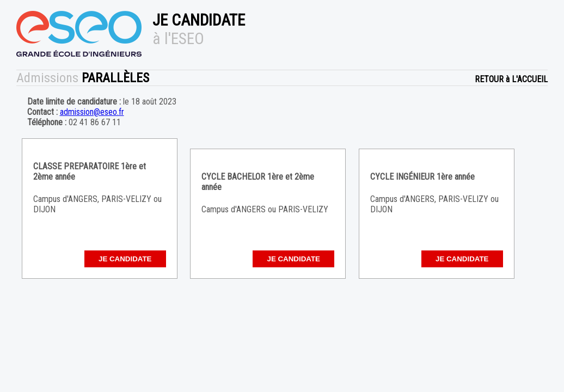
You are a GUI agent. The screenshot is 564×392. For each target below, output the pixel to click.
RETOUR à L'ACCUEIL (511, 79)
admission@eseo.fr (92, 112)
